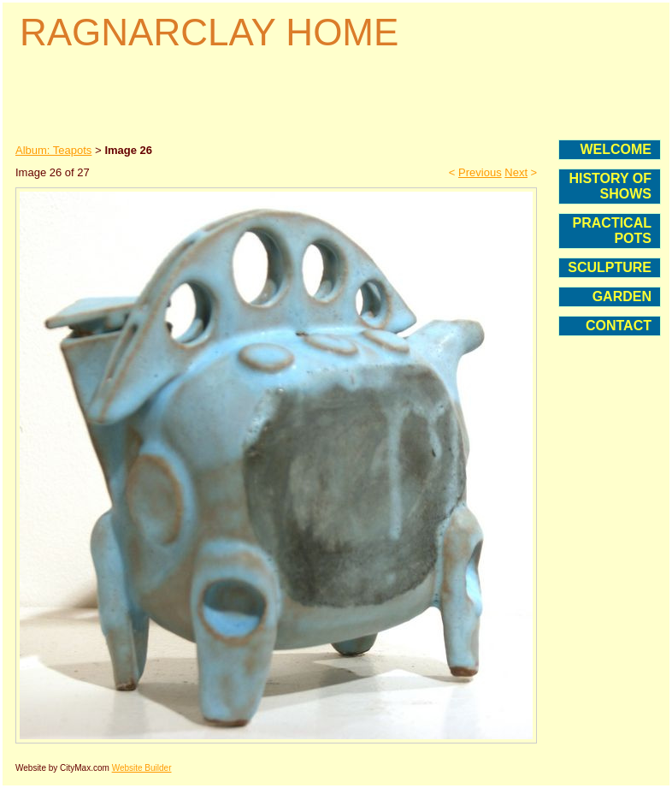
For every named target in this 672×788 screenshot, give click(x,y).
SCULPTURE (610, 267)
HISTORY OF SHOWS (610, 186)
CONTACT (619, 326)
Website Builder (142, 768)
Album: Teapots (53, 150)
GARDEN (622, 296)
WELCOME (616, 149)
